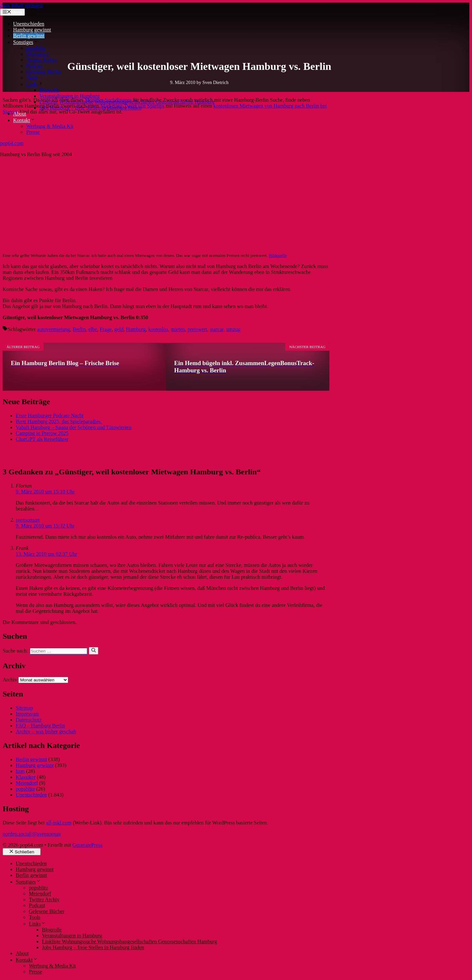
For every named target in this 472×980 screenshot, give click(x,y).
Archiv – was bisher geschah (46, 731)
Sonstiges (26, 42)
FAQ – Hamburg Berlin (40, 726)
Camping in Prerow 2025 (42, 433)
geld (119, 329)
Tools (32, 78)
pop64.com (12, 143)
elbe (93, 329)
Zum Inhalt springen (21, 5)
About (20, 114)
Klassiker (26, 777)
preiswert (198, 329)
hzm (20, 771)
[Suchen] (94, 651)
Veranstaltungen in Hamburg (69, 96)
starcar (217, 329)
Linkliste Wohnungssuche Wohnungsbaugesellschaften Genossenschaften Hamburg (127, 102)
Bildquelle (278, 255)
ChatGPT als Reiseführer (42, 439)
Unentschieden (29, 24)
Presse (33, 132)
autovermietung (53, 329)
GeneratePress (88, 845)
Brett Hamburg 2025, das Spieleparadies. (59, 421)
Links (35, 84)
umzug (233, 329)
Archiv (10, 680)
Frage (106, 329)
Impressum (27, 714)
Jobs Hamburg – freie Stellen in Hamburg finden (90, 108)
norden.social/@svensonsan (32, 834)
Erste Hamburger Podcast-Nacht (50, 416)
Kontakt (24, 120)
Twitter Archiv (42, 60)
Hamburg (136, 329)
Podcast (34, 66)
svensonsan (28, 520)
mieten (178, 329)
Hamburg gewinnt (32, 30)
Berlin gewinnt (29, 36)
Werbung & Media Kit (50, 126)
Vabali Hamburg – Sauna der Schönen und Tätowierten (74, 427)
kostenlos (158, 329)
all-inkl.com (59, 823)
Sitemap (24, 708)
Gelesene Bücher (44, 72)
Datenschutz (29, 720)
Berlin (79, 329)
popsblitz (36, 48)
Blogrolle (49, 90)
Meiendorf (37, 54)
